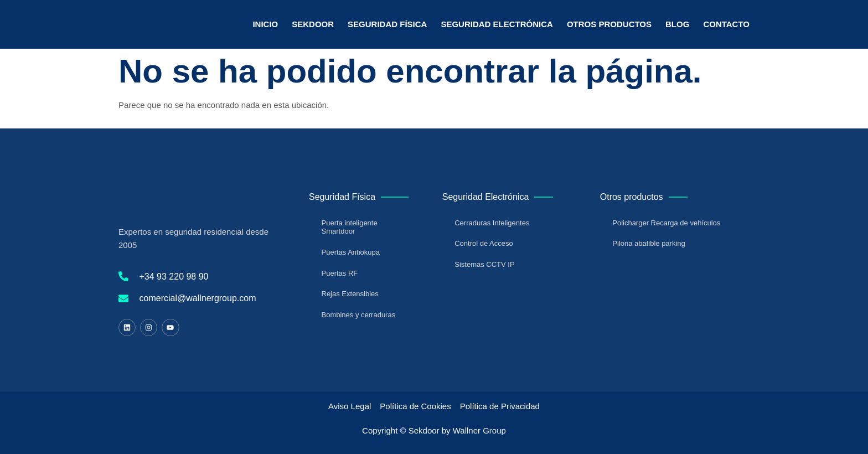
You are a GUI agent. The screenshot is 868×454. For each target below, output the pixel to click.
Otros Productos (609, 24)
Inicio (265, 24)
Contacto (726, 24)
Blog (677, 24)
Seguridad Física (387, 24)
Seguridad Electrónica (497, 24)
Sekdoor (313, 24)
